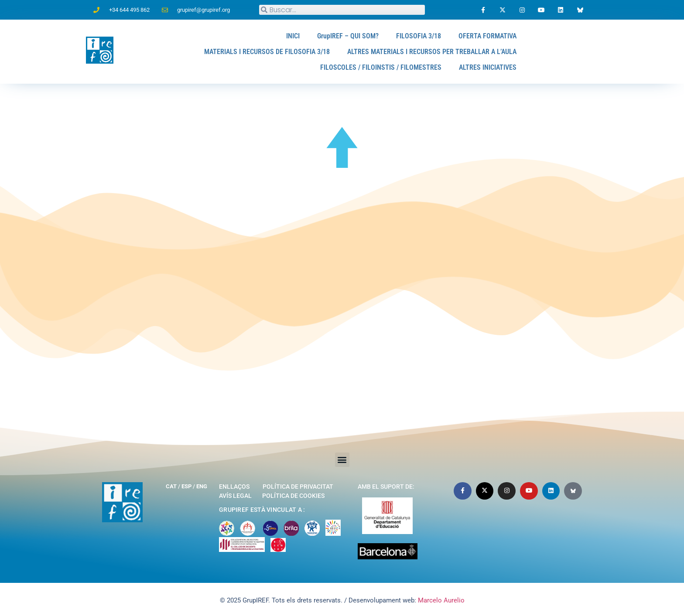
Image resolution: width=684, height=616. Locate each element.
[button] (342, 460)
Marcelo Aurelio (441, 600)
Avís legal (235, 496)
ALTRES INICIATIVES (488, 67)
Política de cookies (293, 496)
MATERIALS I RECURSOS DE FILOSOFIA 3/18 (267, 52)
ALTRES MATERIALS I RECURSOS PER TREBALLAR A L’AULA (432, 52)
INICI (293, 36)
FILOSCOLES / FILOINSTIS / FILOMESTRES (381, 67)
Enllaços (234, 487)
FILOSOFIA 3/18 (419, 36)
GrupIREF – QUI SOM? (348, 36)
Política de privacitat (298, 487)
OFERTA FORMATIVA (487, 36)
